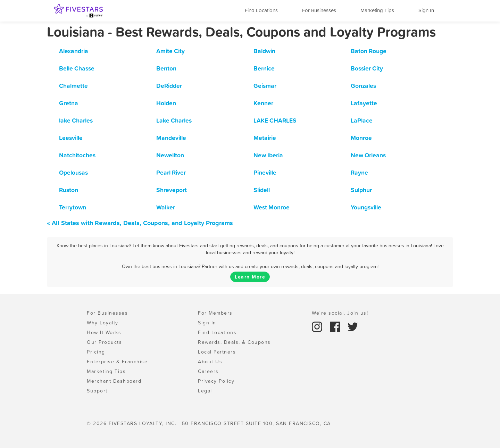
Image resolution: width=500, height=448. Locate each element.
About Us (210, 362)
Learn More (250, 277)
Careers (208, 371)
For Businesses (319, 10)
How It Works (104, 332)
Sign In (426, 10)
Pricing (96, 352)
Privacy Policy (216, 381)
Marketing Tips (377, 10)
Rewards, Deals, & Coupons (234, 342)
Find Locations (261, 10)
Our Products (104, 342)
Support (97, 391)
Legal (205, 391)
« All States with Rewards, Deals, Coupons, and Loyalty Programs (140, 223)
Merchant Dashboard (114, 381)
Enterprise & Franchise (117, 362)
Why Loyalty (103, 323)
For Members (215, 313)
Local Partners (217, 352)
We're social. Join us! (340, 313)
